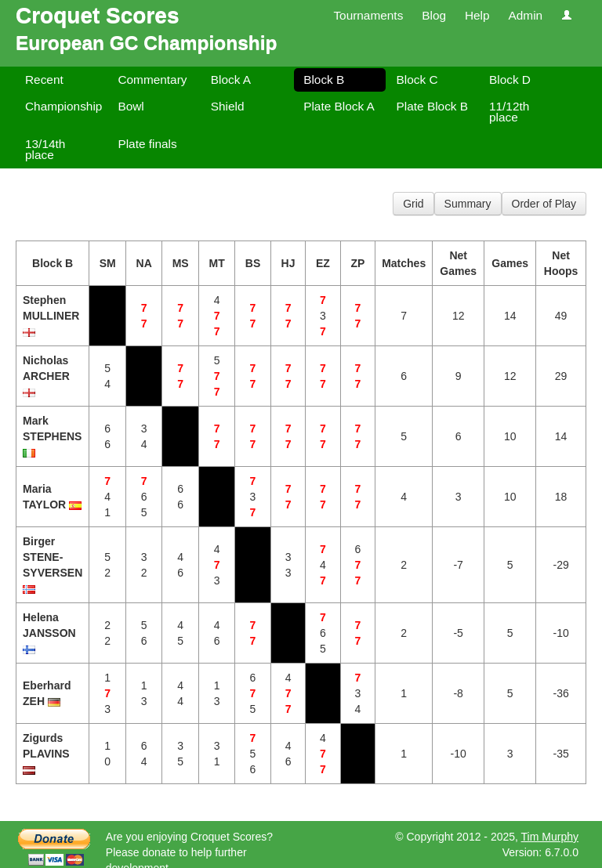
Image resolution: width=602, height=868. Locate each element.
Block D (510, 80)
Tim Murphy (550, 837)
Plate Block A (339, 106)
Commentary (152, 80)
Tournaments (368, 15)
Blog (434, 15)
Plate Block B (433, 106)
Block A (231, 80)
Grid (413, 204)
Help (477, 15)
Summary (468, 204)
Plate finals (147, 144)
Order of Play (544, 204)
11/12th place (509, 112)
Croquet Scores (98, 15)
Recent (44, 80)
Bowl (131, 106)
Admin (525, 15)
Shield (228, 106)
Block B (324, 80)
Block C (417, 80)
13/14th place (45, 149)
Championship (63, 106)
